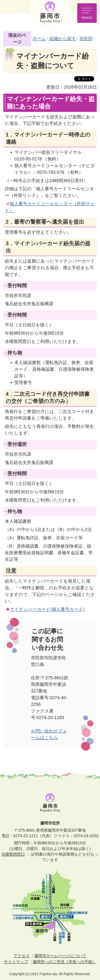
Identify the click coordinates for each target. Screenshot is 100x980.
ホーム (39, 39)
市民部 (86, 39)
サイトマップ (16, 962)
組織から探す (63, 39)
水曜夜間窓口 (13, 854)
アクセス (22, 956)
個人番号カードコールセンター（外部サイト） (50, 207)
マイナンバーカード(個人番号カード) (47, 609)
